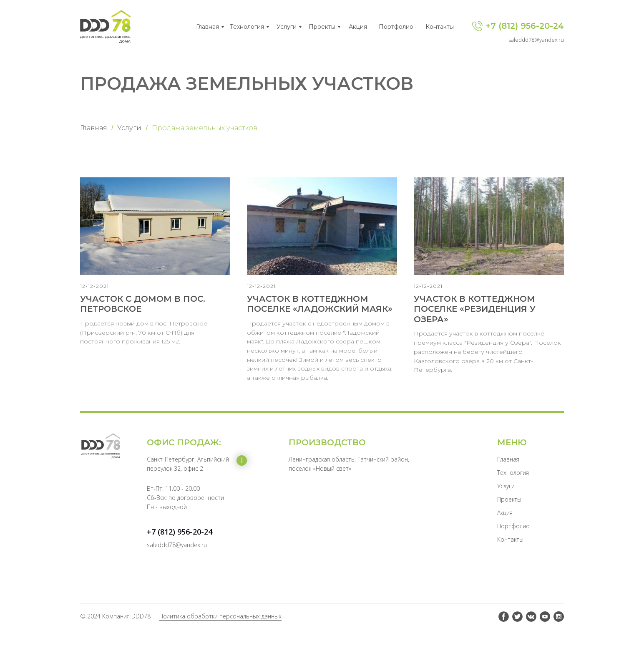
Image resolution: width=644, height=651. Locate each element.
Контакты (440, 27)
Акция (358, 27)
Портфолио (396, 27)
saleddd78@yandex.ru (536, 40)
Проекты (322, 27)
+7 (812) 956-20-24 (525, 26)
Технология (247, 27)
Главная (208, 27)
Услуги (287, 27)
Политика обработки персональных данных (220, 627)
